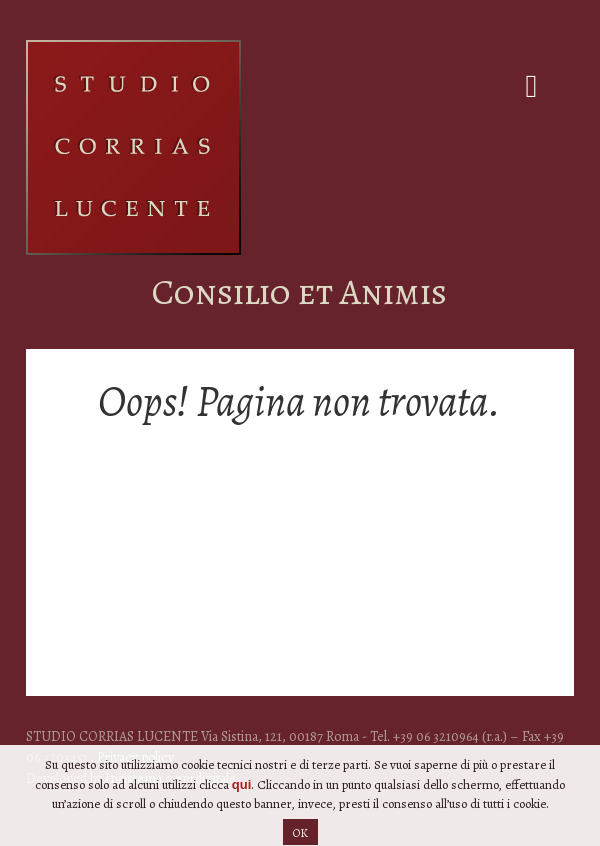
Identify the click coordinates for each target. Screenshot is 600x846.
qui (242, 793)
